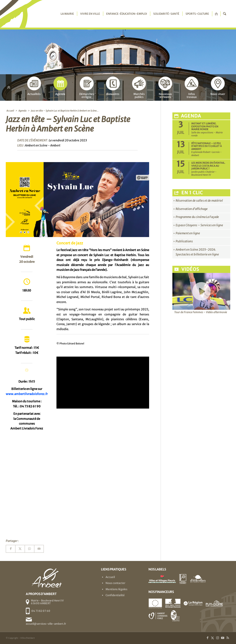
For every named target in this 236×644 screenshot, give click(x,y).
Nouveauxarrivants (165, 88)
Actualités (34, 86)
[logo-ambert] (24, 14)
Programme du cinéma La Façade (197, 217)
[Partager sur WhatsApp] (29, 549)
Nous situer (218, 86)
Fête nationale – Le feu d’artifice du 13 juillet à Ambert (206, 146)
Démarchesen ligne (87, 88)
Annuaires (113, 86)
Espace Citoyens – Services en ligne (199, 225)
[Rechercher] (225, 14)
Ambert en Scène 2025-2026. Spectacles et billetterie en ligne (197, 252)
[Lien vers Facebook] (207, 638)
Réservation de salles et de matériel (199, 201)
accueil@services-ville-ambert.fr (46, 624)
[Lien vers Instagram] (218, 638)
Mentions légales (117, 589)
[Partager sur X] (20, 549)
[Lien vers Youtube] (223, 638)
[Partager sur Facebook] (11, 549)
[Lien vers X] (212, 638)
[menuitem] (67, 14)
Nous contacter (115, 583)
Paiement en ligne (188, 233)
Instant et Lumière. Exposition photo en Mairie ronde (205, 126)
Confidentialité (115, 595)
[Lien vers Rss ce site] (228, 638)
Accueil (110, 577)
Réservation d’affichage (192, 209)
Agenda (60, 86)
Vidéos (187, 269)
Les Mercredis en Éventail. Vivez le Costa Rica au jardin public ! (208, 166)
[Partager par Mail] (39, 549)
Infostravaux (192, 88)
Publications (184, 241)
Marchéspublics (139, 88)
